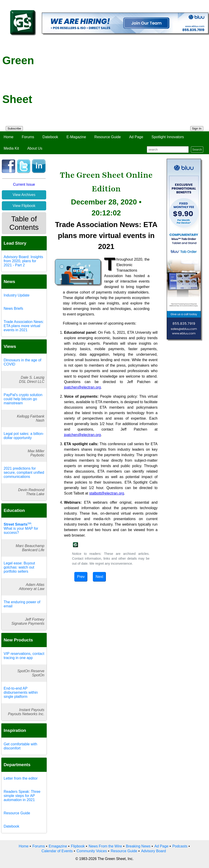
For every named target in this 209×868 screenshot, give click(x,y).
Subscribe (14, 128)
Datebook (50, 137)
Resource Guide (108, 137)
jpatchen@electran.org (82, 387)
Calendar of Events (57, 851)
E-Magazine (76, 137)
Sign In (197, 128)
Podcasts (180, 846)
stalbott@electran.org (107, 493)
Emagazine (58, 846)
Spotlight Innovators (168, 137)
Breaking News (138, 846)
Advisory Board (154, 851)
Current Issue (24, 184)
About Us (35, 148)
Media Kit (11, 148)
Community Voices (92, 851)
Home (9, 137)
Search (197, 150)
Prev (81, 577)
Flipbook (78, 846)
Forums (28, 137)
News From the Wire (105, 846)
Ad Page (136, 137)
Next (99, 577)
